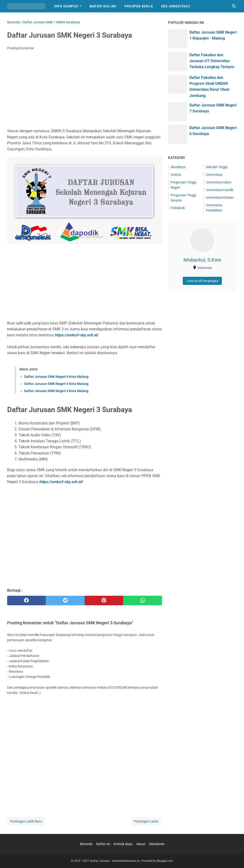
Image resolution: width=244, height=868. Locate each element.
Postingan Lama (146, 821)
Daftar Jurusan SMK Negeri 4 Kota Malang (56, 391)
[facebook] (26, 601)
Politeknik (178, 208)
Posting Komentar (21, 48)
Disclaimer (157, 844)
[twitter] (65, 601)
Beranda (86, 844)
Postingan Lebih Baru (26, 821)
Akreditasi (178, 167)
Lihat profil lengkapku (202, 281)
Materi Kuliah (103, 6)
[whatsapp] (142, 601)
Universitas (214, 175)
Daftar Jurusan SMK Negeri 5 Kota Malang (56, 384)
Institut (176, 175)
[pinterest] (104, 601)
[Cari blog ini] (234, 6)
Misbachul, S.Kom (202, 260)
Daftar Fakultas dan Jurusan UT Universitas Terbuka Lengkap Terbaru (212, 61)
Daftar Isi (103, 844)
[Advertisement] (85, 90)
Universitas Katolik (220, 190)
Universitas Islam (219, 182)
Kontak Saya (123, 844)
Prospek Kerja (139, 6)
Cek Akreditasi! (176, 6)
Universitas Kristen (220, 197)
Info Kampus (66, 6)
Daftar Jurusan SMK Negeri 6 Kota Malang (56, 377)
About (141, 844)
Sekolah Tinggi (217, 167)
